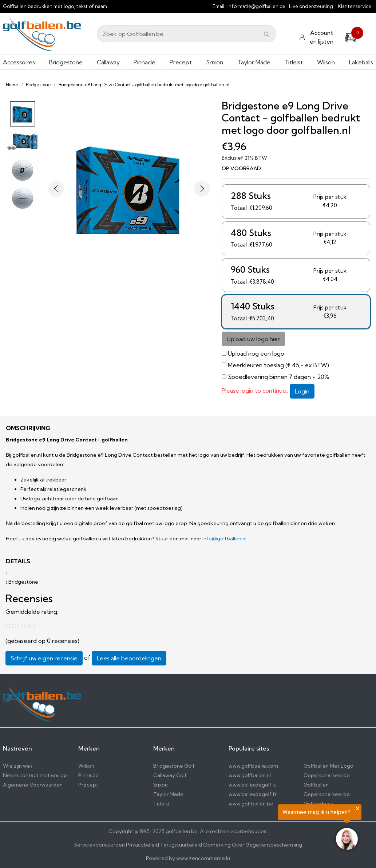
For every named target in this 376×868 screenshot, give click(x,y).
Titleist (294, 62)
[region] (286, 829)
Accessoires (19, 62)
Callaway (108, 62)
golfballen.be (182, 831)
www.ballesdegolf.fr (253, 794)
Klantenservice (355, 6)
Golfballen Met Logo (328, 766)
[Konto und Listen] (317, 37)
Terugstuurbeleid (181, 845)
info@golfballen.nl (224, 539)
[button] (56, 189)
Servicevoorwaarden (100, 845)
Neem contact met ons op (35, 775)
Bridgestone (66, 62)
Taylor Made (254, 62)
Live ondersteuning (311, 6)
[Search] (187, 34)
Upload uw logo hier (253, 339)
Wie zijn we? (18, 766)
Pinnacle (145, 62)
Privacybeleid (143, 845)
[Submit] (267, 34)
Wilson (326, 62)
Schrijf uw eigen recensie (44, 658)
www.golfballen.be (251, 804)
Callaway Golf (170, 775)
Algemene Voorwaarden (33, 785)
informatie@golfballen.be (256, 6)
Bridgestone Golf (174, 766)
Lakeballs (361, 62)
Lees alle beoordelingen (129, 658)
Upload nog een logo (256, 353)
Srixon (215, 62)
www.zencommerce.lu (203, 858)
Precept (181, 62)
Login (302, 391)
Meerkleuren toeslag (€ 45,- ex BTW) (278, 365)
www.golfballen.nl (250, 775)
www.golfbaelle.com (253, 766)
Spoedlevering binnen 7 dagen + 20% (279, 377)
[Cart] (351, 36)
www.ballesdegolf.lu (253, 785)
